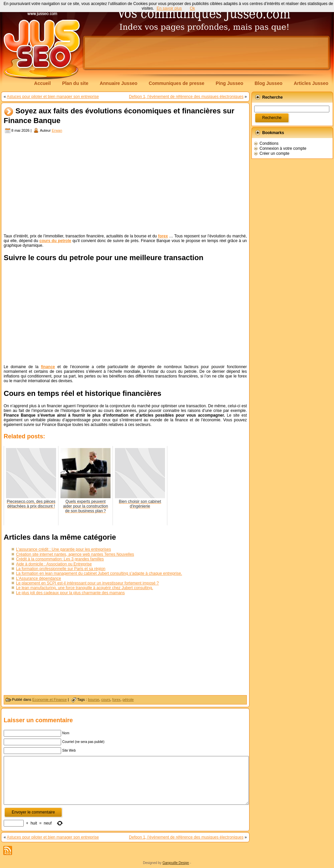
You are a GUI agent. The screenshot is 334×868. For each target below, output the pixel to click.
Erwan (57, 130)
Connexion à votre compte (283, 148)
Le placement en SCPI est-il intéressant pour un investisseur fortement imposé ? (88, 583)
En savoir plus (169, 8)
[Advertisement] (118, 71)
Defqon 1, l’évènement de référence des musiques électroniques (186, 97)
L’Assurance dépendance (39, 578)
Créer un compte (274, 153)
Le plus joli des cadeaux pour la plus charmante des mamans (70, 593)
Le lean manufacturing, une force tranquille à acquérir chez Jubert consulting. (85, 588)
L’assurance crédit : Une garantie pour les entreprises (63, 549)
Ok (192, 8)
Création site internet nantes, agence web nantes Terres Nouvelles (75, 554)
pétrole (128, 699)
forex (116, 699)
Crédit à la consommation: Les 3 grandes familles (60, 559)
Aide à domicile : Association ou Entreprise (54, 564)
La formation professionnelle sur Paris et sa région (61, 569)
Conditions (269, 143)
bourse (94, 699)
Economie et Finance (50, 699)
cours (106, 699)
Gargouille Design (176, 863)
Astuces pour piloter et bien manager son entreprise (53, 97)
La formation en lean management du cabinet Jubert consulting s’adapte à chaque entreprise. (99, 573)
